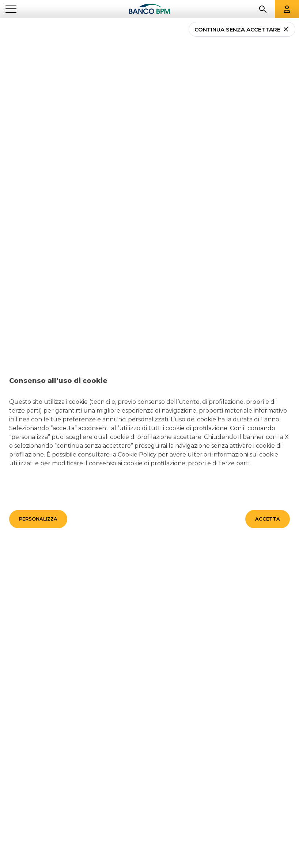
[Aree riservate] (287, 9)
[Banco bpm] (149, 9)
